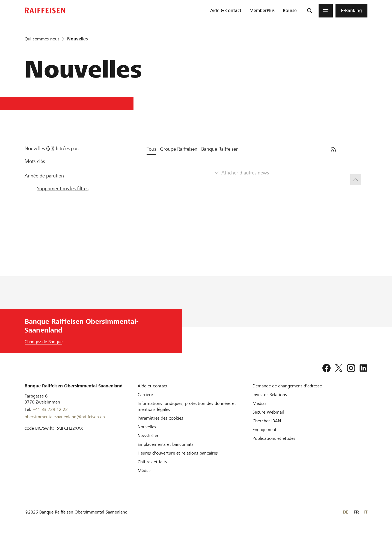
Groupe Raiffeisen (179, 149)
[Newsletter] (148, 436)
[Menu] (326, 11)
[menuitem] (226, 11)
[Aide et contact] (153, 386)
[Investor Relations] (270, 395)
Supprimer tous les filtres (63, 189)
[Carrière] (145, 395)
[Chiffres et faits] (152, 462)
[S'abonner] (333, 149)
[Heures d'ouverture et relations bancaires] (178, 453)
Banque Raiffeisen (220, 149)
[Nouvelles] (147, 427)
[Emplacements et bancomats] (166, 444)
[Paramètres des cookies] (160, 418)
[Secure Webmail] (268, 412)
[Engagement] (265, 430)
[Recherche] (310, 11)
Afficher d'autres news (245, 173)
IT (366, 512)
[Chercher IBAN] (267, 421)
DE (345, 512)
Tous (151, 149)
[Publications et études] (274, 438)
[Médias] (145, 471)
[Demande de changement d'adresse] (287, 386)
